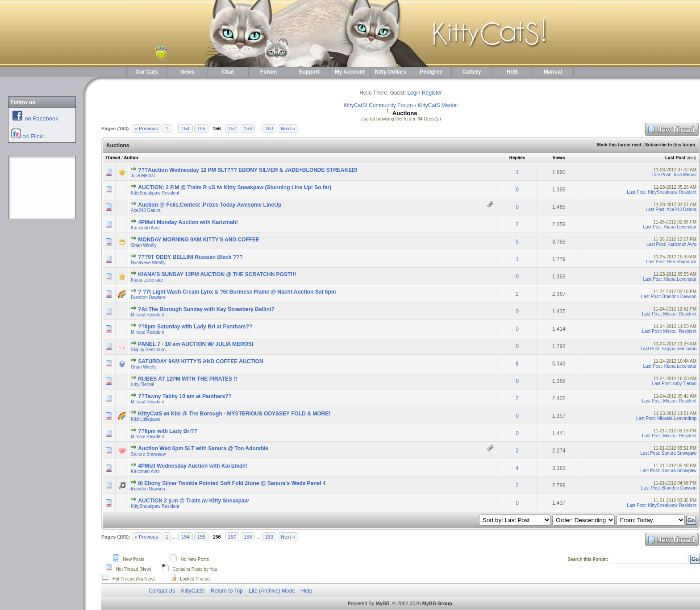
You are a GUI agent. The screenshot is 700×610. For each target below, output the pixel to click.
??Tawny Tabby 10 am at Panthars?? (185, 396)
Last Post (675, 158)
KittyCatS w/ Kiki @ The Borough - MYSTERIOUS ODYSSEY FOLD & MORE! (234, 414)
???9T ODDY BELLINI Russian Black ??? (190, 257)
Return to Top (227, 591)
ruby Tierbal (142, 384)
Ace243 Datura (146, 210)
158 (248, 129)
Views (559, 158)
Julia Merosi (143, 176)
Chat (228, 72)
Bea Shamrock (682, 262)
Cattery (472, 72)
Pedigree (431, 72)
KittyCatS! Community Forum (378, 105)
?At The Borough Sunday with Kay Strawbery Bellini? (206, 309)
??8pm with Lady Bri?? (168, 431)
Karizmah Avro (145, 228)
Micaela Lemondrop (677, 418)
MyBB (382, 603)
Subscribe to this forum (670, 145)
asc (692, 158)
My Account (350, 72)
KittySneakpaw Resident (155, 193)
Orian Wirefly (144, 245)
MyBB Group (437, 603)
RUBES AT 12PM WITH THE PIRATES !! (187, 379)
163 (269, 129)
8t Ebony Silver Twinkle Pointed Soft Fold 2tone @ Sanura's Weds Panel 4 (232, 483)
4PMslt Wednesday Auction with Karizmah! (193, 466)
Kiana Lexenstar (680, 227)
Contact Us (162, 591)
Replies (517, 158)
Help (307, 591)
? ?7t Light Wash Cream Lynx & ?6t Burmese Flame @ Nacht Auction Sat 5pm (237, 292)
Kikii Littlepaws (146, 419)
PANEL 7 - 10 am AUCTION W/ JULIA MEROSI (196, 344)
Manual (553, 72)
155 (201, 129)
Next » (288, 129)
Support (309, 72)
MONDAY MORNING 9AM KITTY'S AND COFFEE (199, 240)
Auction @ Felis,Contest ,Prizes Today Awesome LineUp (210, 205)
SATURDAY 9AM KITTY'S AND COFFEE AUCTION (200, 361)
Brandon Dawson (148, 297)
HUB (512, 72)
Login (414, 93)
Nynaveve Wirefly (148, 263)
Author (131, 158)
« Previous (146, 129)
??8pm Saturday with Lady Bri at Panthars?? (195, 327)
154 (185, 129)
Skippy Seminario (148, 350)
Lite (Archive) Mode (272, 591)
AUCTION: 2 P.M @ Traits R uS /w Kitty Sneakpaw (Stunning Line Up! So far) (235, 187)
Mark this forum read (619, 145)
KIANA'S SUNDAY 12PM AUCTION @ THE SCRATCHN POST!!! (217, 274)
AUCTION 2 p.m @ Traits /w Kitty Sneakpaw (193, 501)
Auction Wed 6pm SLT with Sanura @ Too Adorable (203, 448)
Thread (113, 158)
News (187, 72)
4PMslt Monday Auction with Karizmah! (188, 222)
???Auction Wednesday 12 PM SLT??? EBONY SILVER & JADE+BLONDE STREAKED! (248, 170)
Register (432, 93)
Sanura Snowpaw (148, 454)
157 (232, 129)
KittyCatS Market (438, 105)
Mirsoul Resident (147, 315)
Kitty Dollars (390, 72)
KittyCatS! (193, 591)
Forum (269, 72)
